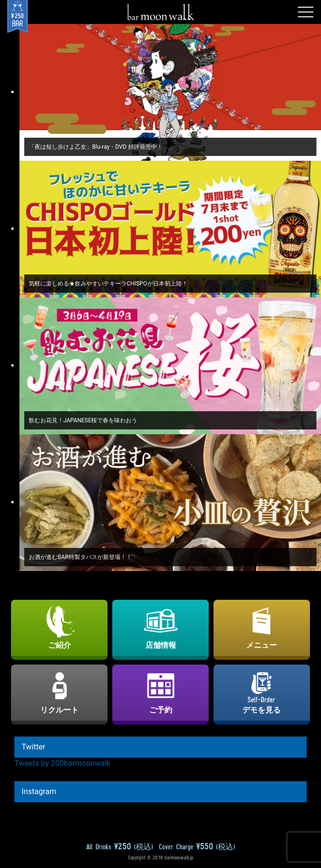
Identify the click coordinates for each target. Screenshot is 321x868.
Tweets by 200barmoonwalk (62, 763)
